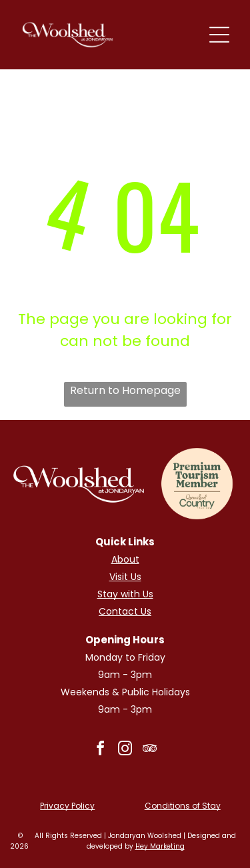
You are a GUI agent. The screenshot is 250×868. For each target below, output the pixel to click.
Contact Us (125, 611)
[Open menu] (219, 35)
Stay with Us (125, 594)
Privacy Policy (67, 806)
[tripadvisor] (150, 750)
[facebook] (101, 750)
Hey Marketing (160, 846)
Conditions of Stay (183, 806)
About (125, 559)
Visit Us (125, 577)
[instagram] (125, 750)
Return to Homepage (125, 390)
